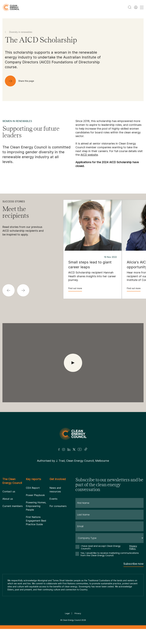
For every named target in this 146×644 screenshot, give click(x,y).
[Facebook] (59, 449)
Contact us (9, 491)
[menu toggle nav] (142, 7)
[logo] (11, 7)
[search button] (130, 7)
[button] (9, 290)
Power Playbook (35, 495)
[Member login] (136, 7)
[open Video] (73, 363)
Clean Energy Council (72, 620)
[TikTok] (86, 449)
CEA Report (33, 488)
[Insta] (64, 449)
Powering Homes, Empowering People (36, 506)
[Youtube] (80, 449)
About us (8, 499)
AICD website (89, 155)
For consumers (58, 506)
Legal (67, 613)
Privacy (78, 613)
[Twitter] (74, 449)
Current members (12, 506)
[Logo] (73, 434)
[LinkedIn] (69, 449)
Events (53, 499)
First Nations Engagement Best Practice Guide (36, 521)
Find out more (75, 289)
